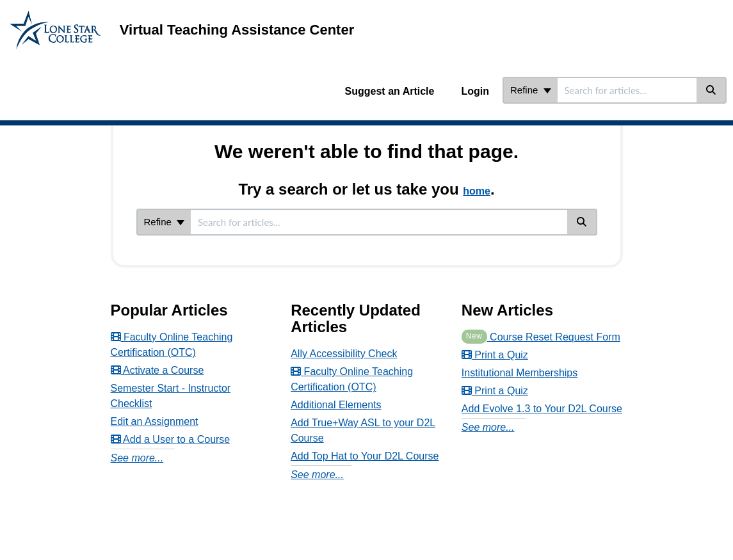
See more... (137, 458)
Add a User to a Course (171, 439)
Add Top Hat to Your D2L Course (365, 456)
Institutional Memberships (520, 373)
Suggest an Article (390, 91)
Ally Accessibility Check (344, 354)
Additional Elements (336, 405)
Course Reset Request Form (541, 337)
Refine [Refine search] (531, 90)
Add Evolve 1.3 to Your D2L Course (542, 409)
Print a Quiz (495, 355)
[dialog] (695, 522)
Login (475, 91)
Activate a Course (157, 370)
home (477, 191)
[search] (627, 90)
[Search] (712, 90)
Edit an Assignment (155, 421)
